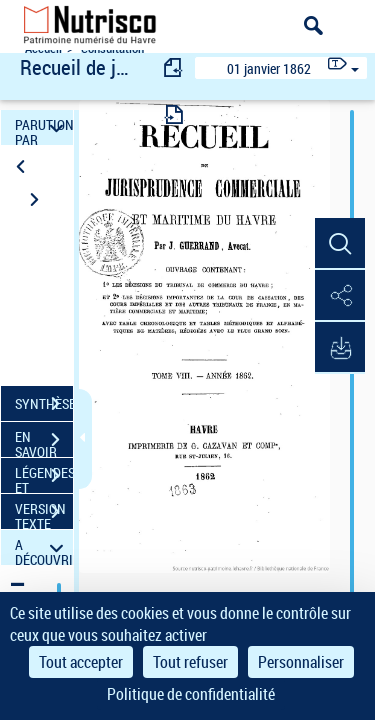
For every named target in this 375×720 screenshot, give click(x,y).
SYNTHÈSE (44, 404)
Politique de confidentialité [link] (191, 694)
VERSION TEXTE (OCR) (44, 514)
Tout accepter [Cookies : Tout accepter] (81, 662)
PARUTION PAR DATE (44, 127)
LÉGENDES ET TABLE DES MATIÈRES (44, 478)
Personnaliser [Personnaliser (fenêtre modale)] (301, 662)
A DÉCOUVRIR (44, 547)
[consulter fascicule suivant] (174, 114)
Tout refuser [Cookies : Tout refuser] (190, 662)
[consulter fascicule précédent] (174, 67)
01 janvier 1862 (269, 68)
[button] (340, 244)
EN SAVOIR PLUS (44, 442)
